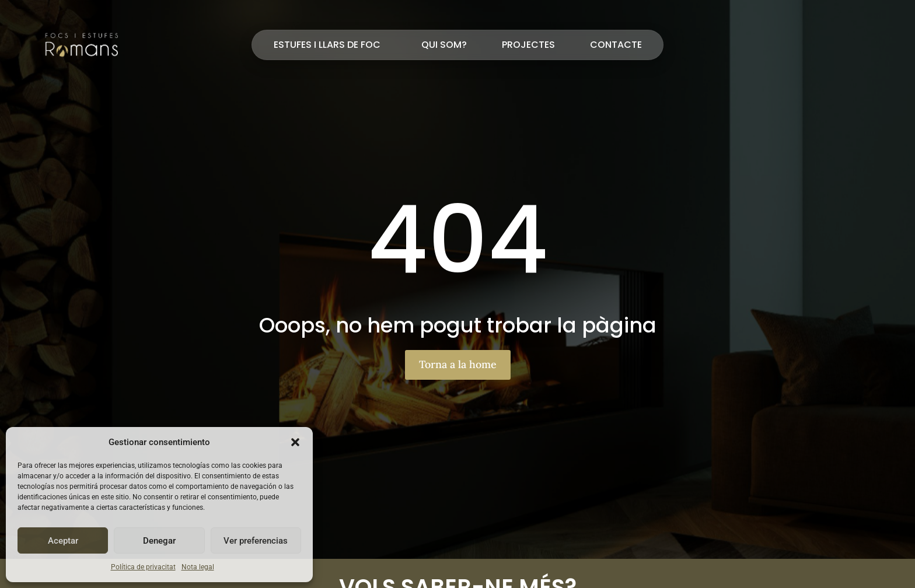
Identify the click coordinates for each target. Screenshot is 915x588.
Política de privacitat (143, 567)
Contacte (616, 45)
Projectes (528, 45)
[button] (295, 442)
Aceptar (63, 541)
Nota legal (198, 567)
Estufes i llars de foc (330, 45)
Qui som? (444, 45)
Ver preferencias (256, 541)
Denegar (159, 541)
